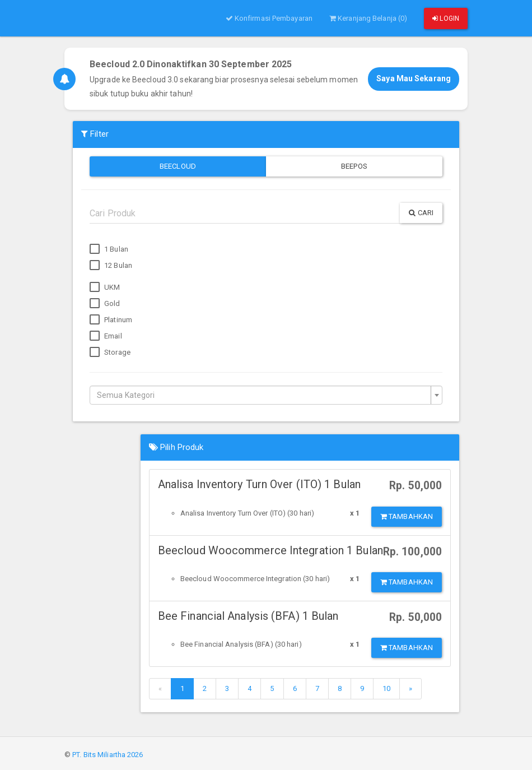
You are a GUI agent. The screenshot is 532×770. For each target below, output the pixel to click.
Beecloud (178, 166)
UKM (105, 287)
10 (386, 688)
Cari (421, 213)
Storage (110, 352)
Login (446, 18)
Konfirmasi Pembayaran (269, 18)
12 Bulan (111, 266)
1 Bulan (109, 249)
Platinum (111, 320)
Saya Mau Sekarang (414, 78)
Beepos (354, 166)
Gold (105, 304)
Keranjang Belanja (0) (368, 18)
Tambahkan (407, 516)
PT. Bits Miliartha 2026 (108, 755)
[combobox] (266, 395)
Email (106, 336)
